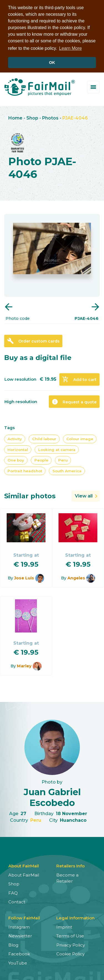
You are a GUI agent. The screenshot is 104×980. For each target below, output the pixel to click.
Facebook (19, 953)
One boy (16, 459)
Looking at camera (57, 448)
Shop (32, 117)
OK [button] (52, 63)
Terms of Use (70, 935)
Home (15, 117)
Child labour (44, 438)
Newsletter (20, 935)
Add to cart (79, 378)
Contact (17, 901)
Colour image (80, 438)
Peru (63, 459)
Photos (50, 117)
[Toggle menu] (93, 86)
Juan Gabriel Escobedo (52, 796)
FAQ (13, 892)
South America (67, 470)
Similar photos (30, 495)
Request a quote (74, 401)
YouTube (18, 962)
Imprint (64, 926)
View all (84, 495)
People (41, 459)
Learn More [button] (70, 48)
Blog (13, 944)
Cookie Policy (70, 953)
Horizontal (18, 448)
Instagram (19, 926)
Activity (15, 438)
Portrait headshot (25, 470)
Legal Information (75, 917)
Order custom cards (33, 340)
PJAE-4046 (75, 117)
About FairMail (24, 874)
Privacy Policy (71, 944)
